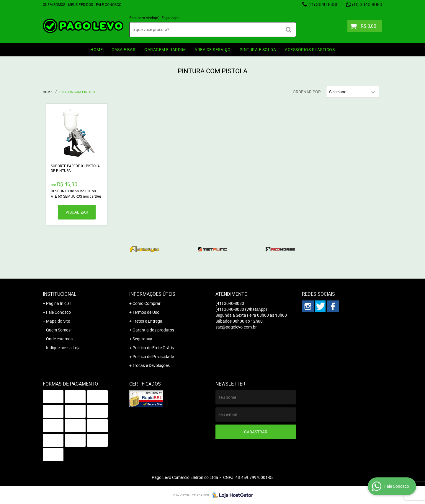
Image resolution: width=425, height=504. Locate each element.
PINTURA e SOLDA (258, 49)
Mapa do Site (58, 321)
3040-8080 (323, 4)
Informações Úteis (152, 294)
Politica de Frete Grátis (153, 348)
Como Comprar (147, 303)
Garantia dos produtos (153, 330)
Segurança (142, 339)
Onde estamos (59, 339)
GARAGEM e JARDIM (165, 49)
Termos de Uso (146, 312)
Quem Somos (54, 4)
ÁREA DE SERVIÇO (213, 49)
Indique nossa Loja (63, 348)
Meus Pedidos (81, 4)
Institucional (60, 294)
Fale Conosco (109, 4)
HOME (97, 49)
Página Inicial (58, 303)
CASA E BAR (124, 49)
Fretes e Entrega (147, 321)
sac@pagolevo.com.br (236, 327)
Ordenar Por (307, 92)
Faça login (170, 18)
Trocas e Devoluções (151, 365)
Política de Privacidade (153, 356)
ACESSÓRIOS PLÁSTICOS (310, 49)
